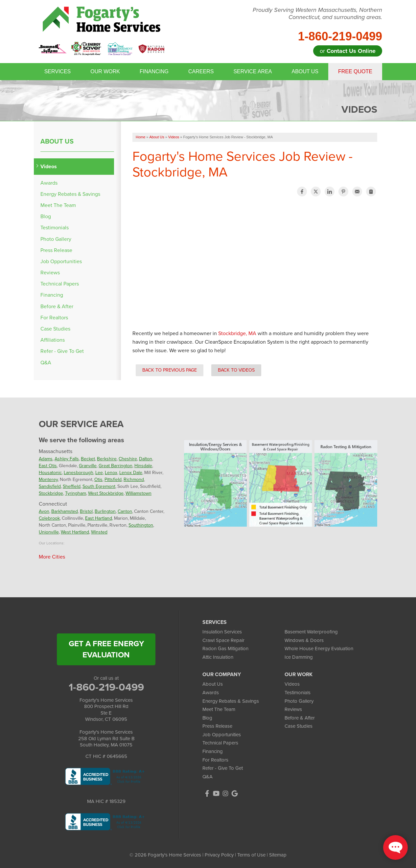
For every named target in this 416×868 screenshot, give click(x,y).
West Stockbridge (106, 493)
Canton (125, 511)
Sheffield (72, 486)
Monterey (48, 480)
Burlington (105, 511)
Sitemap (278, 855)
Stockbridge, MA (237, 333)
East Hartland (99, 518)
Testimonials (55, 228)
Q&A (46, 363)
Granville (88, 466)
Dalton (146, 459)
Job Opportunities (61, 261)
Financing (154, 71)
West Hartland (75, 532)
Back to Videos (236, 370)
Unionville (49, 532)
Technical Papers (60, 284)
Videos (49, 166)
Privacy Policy (219, 855)
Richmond (134, 480)
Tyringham (76, 493)
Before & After (57, 306)
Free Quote (355, 71)
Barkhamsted (65, 511)
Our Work (105, 71)
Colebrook (49, 518)
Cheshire (128, 459)
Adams (46, 459)
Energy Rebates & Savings (70, 194)
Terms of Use (251, 855)
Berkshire (107, 459)
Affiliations (53, 340)
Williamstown (139, 493)
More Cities (52, 557)
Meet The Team (58, 205)
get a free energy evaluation (106, 649)
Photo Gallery (56, 239)
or (348, 51)
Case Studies (55, 329)
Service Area (253, 71)
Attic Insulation (218, 657)
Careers (201, 71)
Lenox (111, 473)
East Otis (48, 466)
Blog (46, 216)
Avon (44, 511)
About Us (305, 71)
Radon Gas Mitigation (225, 649)
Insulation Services (222, 632)
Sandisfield (50, 486)
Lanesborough (79, 473)
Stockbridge (51, 493)
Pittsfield (113, 480)
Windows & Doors (304, 640)
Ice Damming (299, 657)
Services (58, 71)
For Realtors (54, 318)
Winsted (99, 532)
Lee (99, 473)
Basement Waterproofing (311, 632)
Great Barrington (116, 466)
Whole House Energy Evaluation (319, 649)
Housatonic (50, 473)
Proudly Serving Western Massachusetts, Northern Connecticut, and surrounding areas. (317, 14)
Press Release (56, 250)
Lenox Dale (131, 473)
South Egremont (99, 486)
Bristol (86, 511)
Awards (49, 183)
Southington (141, 525)
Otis (98, 480)
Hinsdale (143, 466)
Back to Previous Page (170, 370)
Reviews (50, 273)
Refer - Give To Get (62, 351)
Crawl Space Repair (223, 640)
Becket (88, 459)
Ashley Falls (67, 459)
